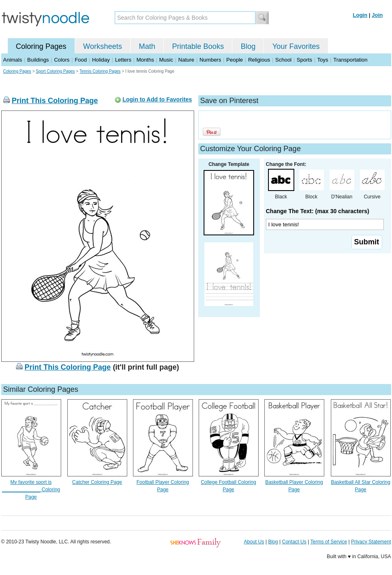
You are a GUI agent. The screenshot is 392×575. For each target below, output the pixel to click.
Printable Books (198, 46)
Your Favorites (296, 46)
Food (81, 60)
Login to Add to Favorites (157, 99)
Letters (123, 60)
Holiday (101, 60)
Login (360, 15)
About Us (254, 542)
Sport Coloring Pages (55, 71)
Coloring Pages (41, 46)
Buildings (38, 60)
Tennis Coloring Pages (100, 71)
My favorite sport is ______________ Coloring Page (31, 490)
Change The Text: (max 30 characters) (318, 211)
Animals (13, 60)
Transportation (350, 60)
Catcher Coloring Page (97, 482)
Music (166, 60)
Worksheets (103, 46)
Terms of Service (329, 542)
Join (377, 15)
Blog (248, 46)
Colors (62, 60)
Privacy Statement (371, 542)
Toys (323, 60)
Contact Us (294, 542)
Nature (186, 60)
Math (147, 46)
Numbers (210, 60)
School (284, 60)
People (234, 60)
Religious (259, 60)
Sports (305, 60)
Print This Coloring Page (55, 101)
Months (146, 60)
